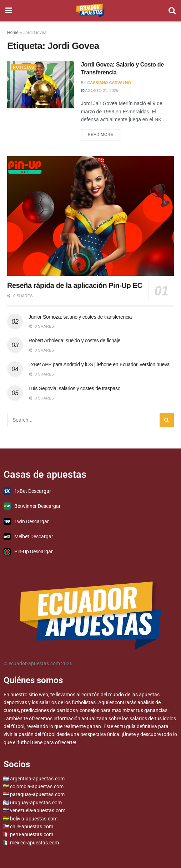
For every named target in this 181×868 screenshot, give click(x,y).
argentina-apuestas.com (37, 779)
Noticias (24, 67)
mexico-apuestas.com (34, 843)
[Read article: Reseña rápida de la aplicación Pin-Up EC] (90, 216)
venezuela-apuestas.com (38, 810)
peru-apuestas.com (32, 834)
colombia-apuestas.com (37, 786)
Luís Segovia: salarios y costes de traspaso (74, 388)
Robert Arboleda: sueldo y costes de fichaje (74, 340)
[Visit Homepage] (90, 11)
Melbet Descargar (28, 536)
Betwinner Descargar (32, 506)
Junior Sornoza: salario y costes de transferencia (80, 317)
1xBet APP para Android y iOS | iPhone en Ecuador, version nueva (99, 364)
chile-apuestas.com (32, 827)
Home (13, 33)
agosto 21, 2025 (100, 90)
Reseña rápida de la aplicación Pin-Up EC (75, 285)
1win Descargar (26, 521)
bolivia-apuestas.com (34, 819)
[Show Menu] (9, 11)
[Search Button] (172, 11)
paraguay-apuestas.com (37, 794)
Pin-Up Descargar (28, 552)
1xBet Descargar (27, 491)
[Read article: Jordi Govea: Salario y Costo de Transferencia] (41, 85)
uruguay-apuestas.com (36, 803)
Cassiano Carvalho (109, 83)
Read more (104, 133)
